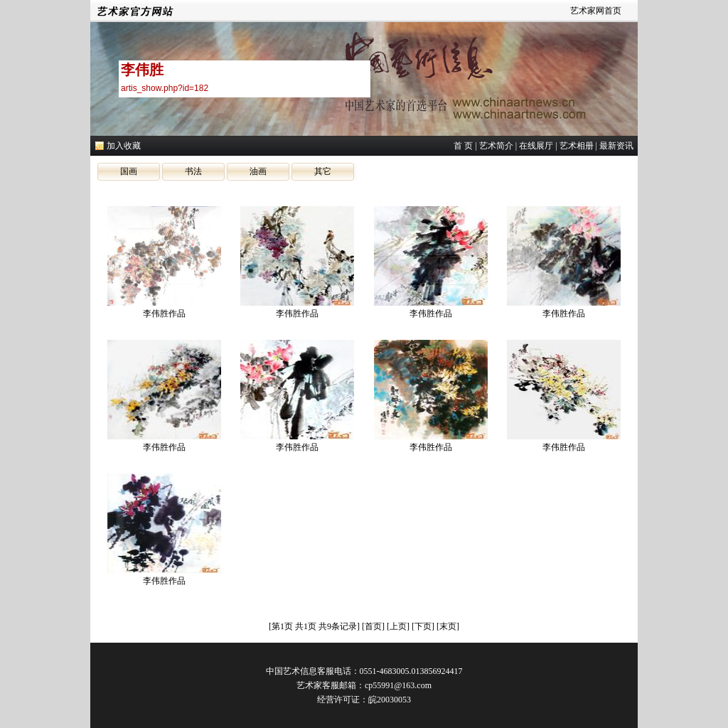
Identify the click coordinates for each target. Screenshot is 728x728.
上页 (398, 626)
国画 (129, 171)
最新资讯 (616, 146)
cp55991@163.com (398, 685)
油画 (258, 171)
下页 (423, 626)
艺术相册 (577, 146)
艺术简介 (496, 146)
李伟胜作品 (164, 314)
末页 (448, 626)
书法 (193, 171)
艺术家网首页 (596, 11)
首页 (373, 626)
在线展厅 (536, 146)
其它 (323, 171)
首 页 (463, 146)
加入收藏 (124, 146)
